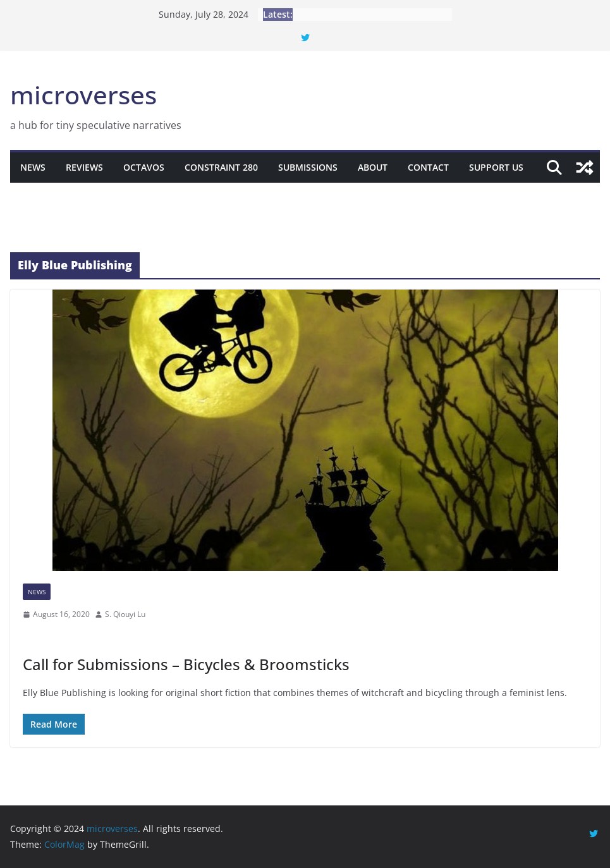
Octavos (144, 167)
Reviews (84, 167)
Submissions (308, 167)
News (33, 167)
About (373, 167)
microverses (83, 95)
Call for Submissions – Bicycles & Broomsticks (186, 664)
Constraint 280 (221, 167)
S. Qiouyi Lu (125, 614)
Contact (428, 167)
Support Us (496, 167)
